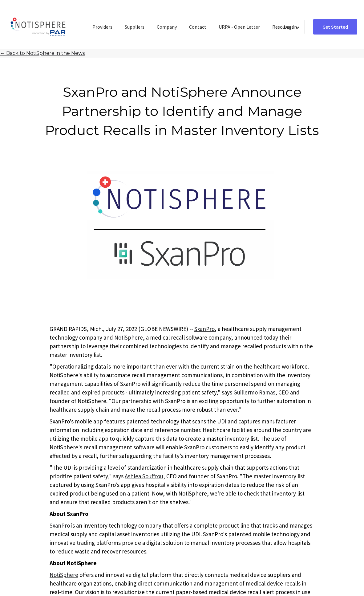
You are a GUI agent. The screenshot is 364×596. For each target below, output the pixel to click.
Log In (290, 27)
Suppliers (135, 27)
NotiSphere (129, 337)
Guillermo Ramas (254, 392)
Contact (198, 27)
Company (167, 27)
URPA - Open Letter (239, 27)
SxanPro (204, 329)
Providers (102, 27)
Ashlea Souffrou (144, 476)
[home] (38, 27)
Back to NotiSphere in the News (42, 53)
